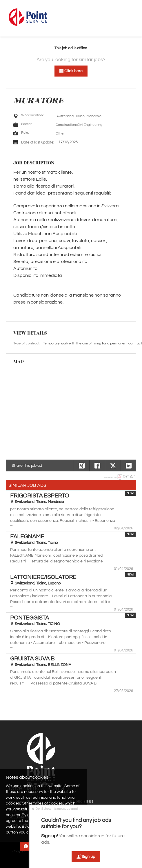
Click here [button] (71, 71)
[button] (128, 466)
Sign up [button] (86, 857)
